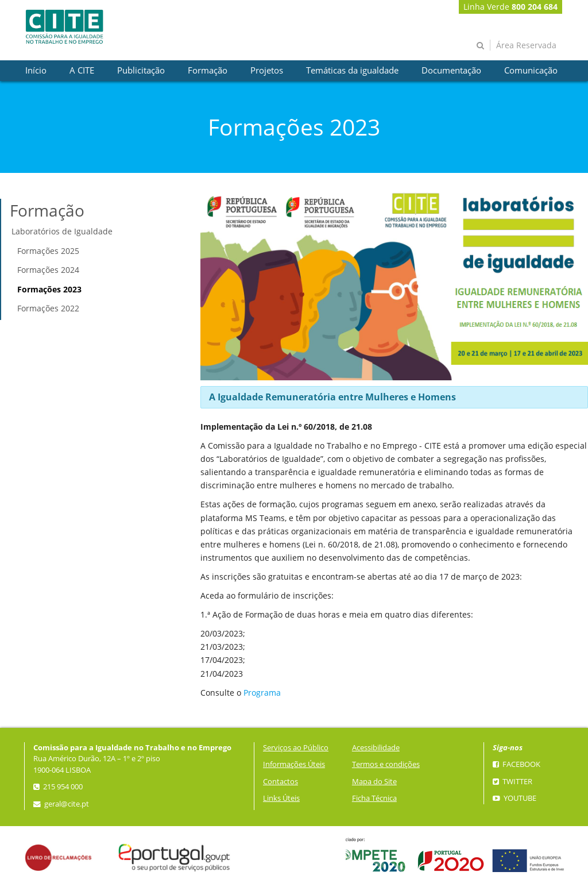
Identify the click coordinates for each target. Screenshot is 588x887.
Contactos (281, 782)
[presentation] (36, 71)
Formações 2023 (49, 289)
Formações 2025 (48, 251)
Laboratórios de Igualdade (62, 231)
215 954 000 (58, 787)
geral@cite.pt (61, 804)
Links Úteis (281, 798)
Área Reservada (526, 45)
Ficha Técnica (374, 798)
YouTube (514, 798)
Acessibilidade (376, 748)
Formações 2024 (48, 270)
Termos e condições (386, 764)
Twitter (512, 782)
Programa (262, 693)
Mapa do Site (374, 782)
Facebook (517, 764)
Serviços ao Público (296, 748)
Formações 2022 (48, 308)
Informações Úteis (294, 764)
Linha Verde (510, 7)
